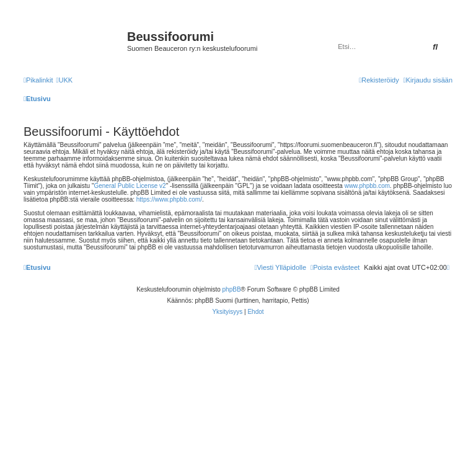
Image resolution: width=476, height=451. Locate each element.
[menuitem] (64, 80)
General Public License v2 (130, 186)
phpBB (232, 289)
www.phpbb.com (367, 186)
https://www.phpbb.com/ (169, 199)
